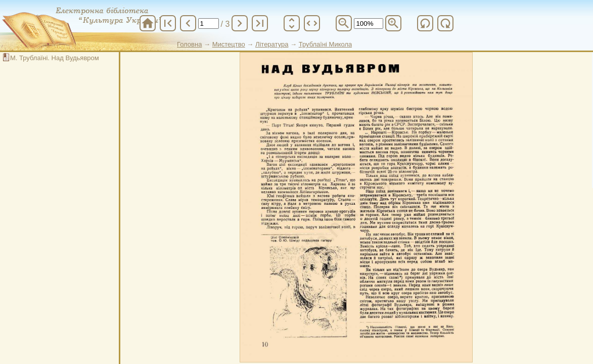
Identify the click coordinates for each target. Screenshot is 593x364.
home (148, 23)
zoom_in (393, 23)
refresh (425, 23)
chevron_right (240, 23)
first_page (168, 23)
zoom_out (344, 23)
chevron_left (188, 23)
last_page (260, 23)
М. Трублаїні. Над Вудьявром (55, 58)
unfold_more (292, 23)
